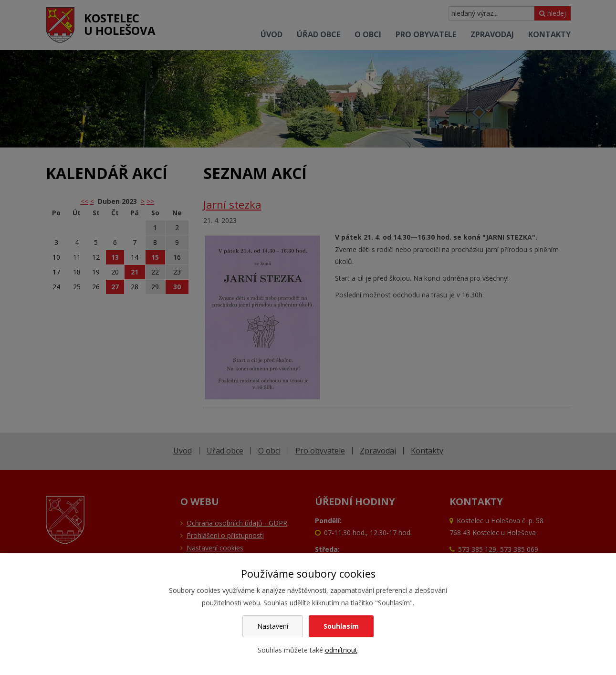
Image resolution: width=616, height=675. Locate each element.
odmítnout (341, 650)
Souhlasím (341, 626)
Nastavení (273, 626)
